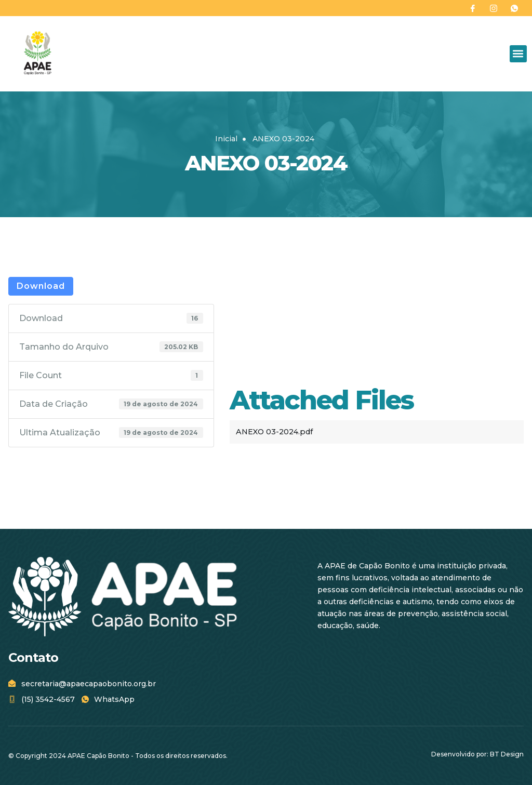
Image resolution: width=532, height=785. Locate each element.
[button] (518, 54)
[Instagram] (494, 8)
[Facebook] (473, 8)
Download (41, 286)
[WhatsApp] (514, 8)
